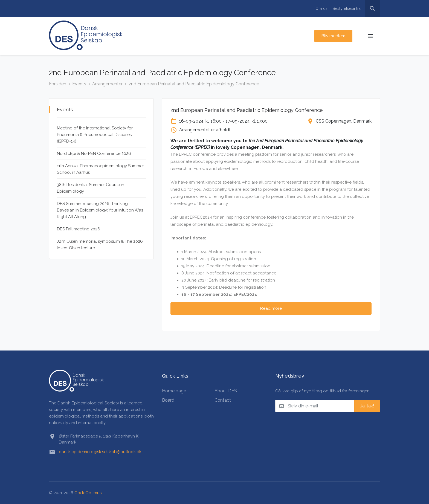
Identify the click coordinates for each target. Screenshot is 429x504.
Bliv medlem (333, 36)
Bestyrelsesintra (347, 8)
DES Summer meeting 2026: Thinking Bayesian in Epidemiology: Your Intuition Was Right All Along (100, 210)
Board (168, 400)
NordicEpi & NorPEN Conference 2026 (94, 153)
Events (79, 84)
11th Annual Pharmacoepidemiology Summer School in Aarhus (100, 169)
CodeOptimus (88, 493)
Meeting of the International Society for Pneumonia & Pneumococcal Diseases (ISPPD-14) (95, 135)
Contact (223, 400)
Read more (271, 308)
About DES (226, 391)
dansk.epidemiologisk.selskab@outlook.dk (100, 452)
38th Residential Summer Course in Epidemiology (91, 188)
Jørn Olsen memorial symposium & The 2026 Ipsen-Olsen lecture (100, 245)
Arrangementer (107, 84)
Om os (321, 8)
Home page (174, 391)
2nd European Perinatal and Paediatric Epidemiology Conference (194, 84)
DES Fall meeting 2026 (79, 229)
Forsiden (58, 84)
